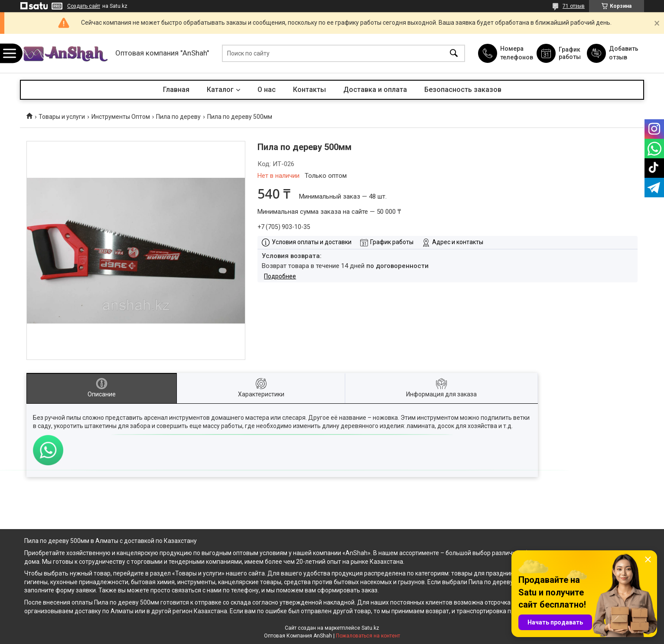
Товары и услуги (62, 117)
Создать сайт (84, 6)
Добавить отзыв (623, 53)
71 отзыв (574, 6)
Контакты (309, 90)
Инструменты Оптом (121, 117)
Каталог (220, 90)
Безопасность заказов (463, 90)
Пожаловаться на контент (368, 636)
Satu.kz (370, 628)
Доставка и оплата (375, 90)
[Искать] (454, 54)
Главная (176, 90)
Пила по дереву (178, 117)
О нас (267, 90)
